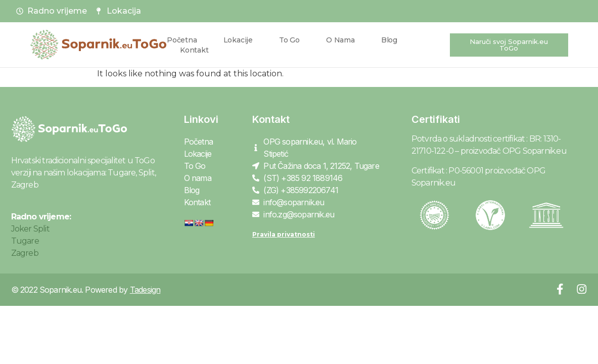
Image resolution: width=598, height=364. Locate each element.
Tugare (25, 241)
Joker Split (30, 229)
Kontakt (194, 50)
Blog (389, 40)
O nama (340, 40)
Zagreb (25, 253)
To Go (289, 40)
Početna (182, 40)
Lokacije (238, 40)
